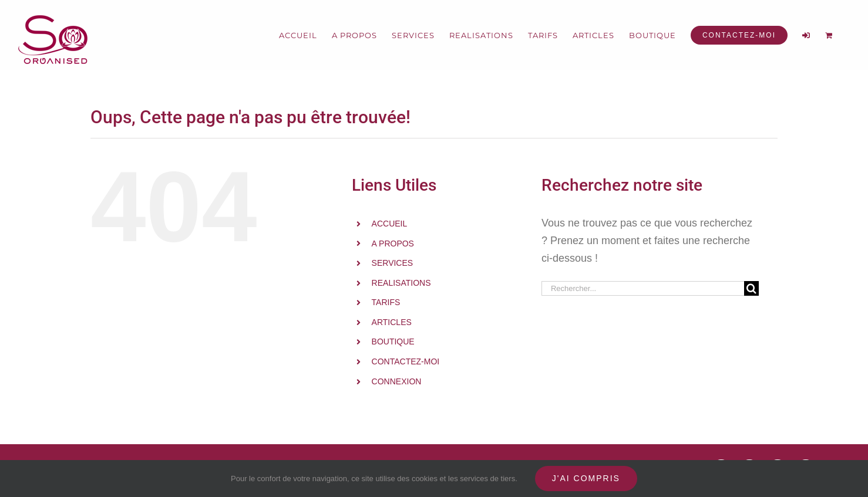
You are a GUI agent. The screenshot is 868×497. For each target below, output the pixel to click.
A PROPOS (393, 244)
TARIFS (386, 302)
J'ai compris (586, 478)
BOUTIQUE (393, 342)
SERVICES (393, 263)
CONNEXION (397, 381)
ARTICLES (392, 322)
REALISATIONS (401, 283)
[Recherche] (751, 288)
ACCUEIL (390, 224)
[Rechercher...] (643, 288)
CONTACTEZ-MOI (406, 361)
